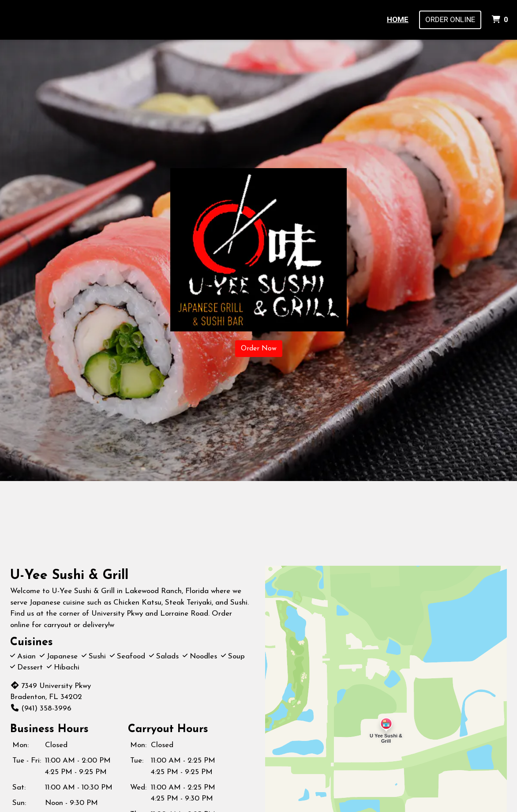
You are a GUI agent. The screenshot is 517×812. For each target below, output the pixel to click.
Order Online (450, 19)
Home (398, 19)
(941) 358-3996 (41, 709)
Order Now (259, 349)
